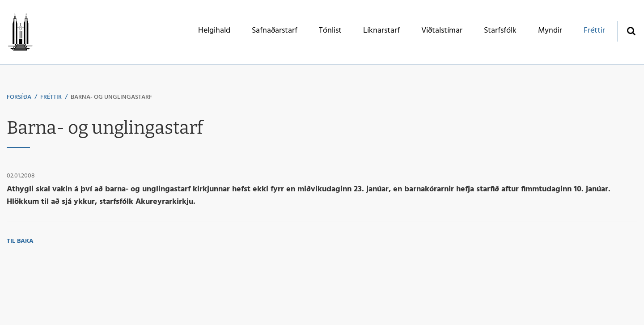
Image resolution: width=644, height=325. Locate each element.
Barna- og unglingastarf (111, 97)
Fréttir (51, 97)
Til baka (20, 241)
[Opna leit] (631, 31)
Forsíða (19, 97)
